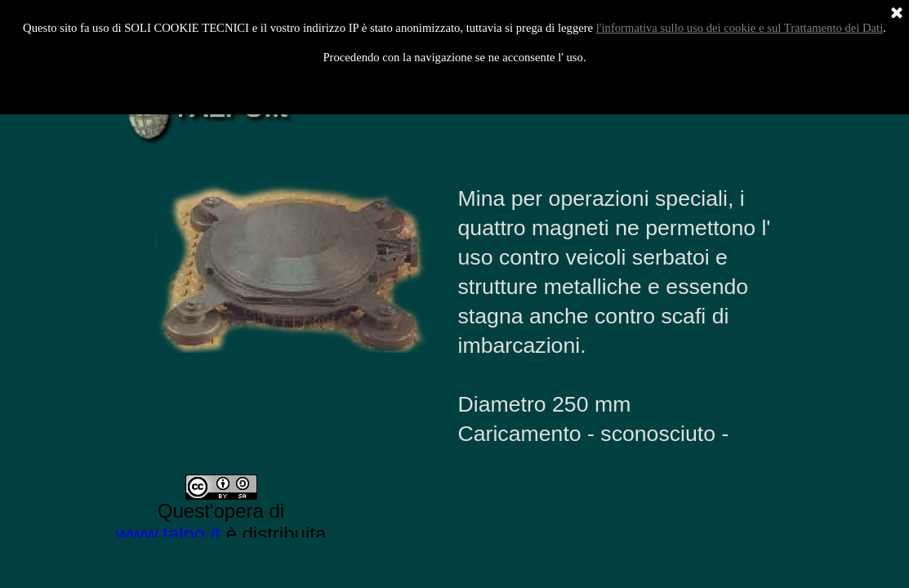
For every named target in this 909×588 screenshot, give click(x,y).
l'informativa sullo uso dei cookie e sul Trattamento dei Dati (740, 28)
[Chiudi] (897, 14)
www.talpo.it (168, 534)
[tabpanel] (618, 317)
